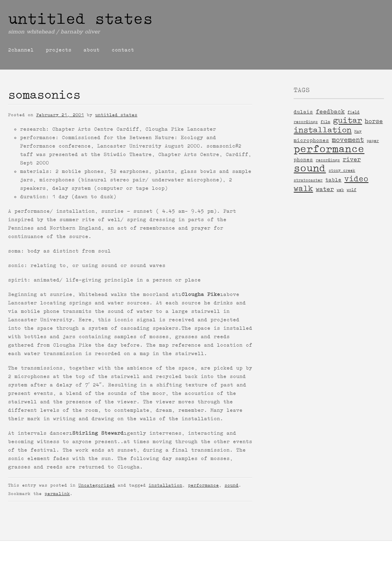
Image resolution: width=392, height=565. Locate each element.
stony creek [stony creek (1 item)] (342, 170)
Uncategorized (97, 485)
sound (232, 485)
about (92, 50)
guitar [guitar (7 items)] (347, 120)
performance (203, 485)
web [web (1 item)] (340, 190)
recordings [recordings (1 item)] (328, 160)
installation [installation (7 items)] (323, 130)
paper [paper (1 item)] (373, 141)
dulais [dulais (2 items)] (303, 112)
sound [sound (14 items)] (310, 168)
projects (59, 50)
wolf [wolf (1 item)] (351, 190)
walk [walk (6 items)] (303, 188)
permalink (57, 494)
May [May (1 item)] (358, 131)
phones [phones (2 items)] (303, 159)
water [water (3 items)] (325, 189)
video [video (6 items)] (356, 179)
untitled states (80, 19)
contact (123, 50)
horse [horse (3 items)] (374, 121)
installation (165, 485)
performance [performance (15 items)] (329, 149)
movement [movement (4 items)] (348, 140)
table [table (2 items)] (333, 180)
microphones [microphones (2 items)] (311, 140)
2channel (21, 50)
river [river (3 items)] (352, 159)
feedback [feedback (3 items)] (330, 111)
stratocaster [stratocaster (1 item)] (308, 180)
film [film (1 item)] (325, 122)
